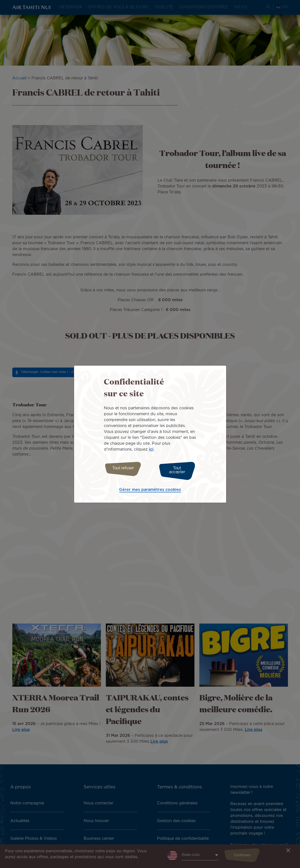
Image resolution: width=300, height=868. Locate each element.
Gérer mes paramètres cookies (150, 489)
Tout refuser (121, 470)
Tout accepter (179, 470)
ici (151, 451)
